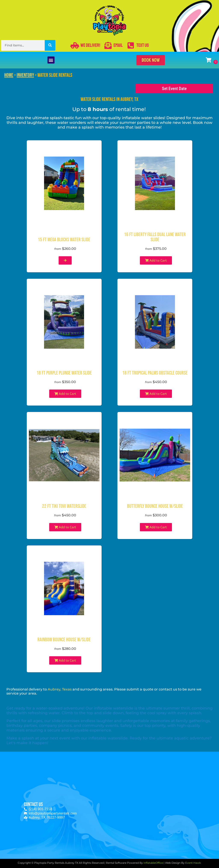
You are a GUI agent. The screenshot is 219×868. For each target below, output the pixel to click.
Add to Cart (156, 260)
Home (9, 75)
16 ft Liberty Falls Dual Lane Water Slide (155, 237)
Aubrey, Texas (60, 689)
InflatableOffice (153, 863)
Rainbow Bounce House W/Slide (64, 640)
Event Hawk (193, 863)
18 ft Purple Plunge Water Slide (64, 373)
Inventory (25, 75)
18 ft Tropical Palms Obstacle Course (155, 373)
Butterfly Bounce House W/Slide (155, 506)
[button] (51, 60)
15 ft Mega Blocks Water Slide (64, 240)
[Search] (50, 45)
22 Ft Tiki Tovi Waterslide (64, 506)
